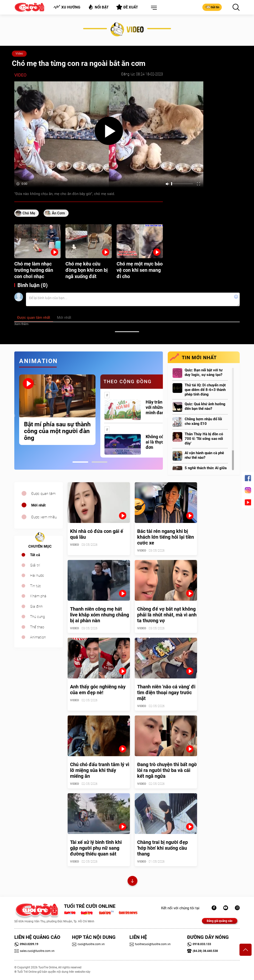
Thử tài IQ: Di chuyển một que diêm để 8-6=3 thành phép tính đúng (205, 390)
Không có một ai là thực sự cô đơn (160, 442)
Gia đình (36, 607)
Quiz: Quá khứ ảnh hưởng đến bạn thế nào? (205, 406)
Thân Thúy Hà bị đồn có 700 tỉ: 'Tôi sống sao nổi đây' (204, 439)
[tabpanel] (57, 410)
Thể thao (37, 627)
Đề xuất (127, 7)
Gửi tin (212, 7)
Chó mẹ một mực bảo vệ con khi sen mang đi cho (140, 270)
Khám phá (38, 596)
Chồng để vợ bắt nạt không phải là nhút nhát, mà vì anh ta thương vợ (167, 615)
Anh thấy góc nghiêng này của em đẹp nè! (98, 690)
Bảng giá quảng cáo (220, 921)
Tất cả (35, 555)
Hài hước (37, 576)
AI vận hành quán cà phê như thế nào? (204, 455)
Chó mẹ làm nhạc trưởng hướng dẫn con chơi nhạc (34, 270)
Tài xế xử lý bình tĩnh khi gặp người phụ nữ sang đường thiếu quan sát (96, 848)
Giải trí (35, 565)
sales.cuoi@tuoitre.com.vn (34, 951)
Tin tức (36, 586)
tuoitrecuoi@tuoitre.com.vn (150, 944)
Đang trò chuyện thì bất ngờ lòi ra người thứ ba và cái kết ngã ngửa (167, 770)
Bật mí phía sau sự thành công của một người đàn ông (57, 431)
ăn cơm (58, 213)
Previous (13, 416)
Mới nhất (38, 505)
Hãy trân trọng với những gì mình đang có (160, 407)
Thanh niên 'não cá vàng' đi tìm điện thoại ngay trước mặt (166, 692)
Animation (38, 637)
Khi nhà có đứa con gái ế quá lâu (97, 534)
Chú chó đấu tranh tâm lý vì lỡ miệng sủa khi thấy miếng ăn (100, 770)
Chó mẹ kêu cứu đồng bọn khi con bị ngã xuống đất (87, 270)
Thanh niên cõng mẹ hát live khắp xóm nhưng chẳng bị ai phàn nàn (99, 615)
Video (19, 54)
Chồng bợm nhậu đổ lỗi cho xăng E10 (203, 421)
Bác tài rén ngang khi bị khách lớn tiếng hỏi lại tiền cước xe (166, 537)
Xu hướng (67, 7)
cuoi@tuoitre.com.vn (88, 944)
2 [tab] (99, 462)
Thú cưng (37, 617)
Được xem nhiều (44, 517)
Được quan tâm (43, 494)
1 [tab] (80, 462)
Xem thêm (21, 324)
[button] (153, 8)
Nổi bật (98, 7)
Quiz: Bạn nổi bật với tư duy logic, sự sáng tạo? (204, 372)
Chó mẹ (29, 213)
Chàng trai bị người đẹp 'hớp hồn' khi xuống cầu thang (163, 848)
